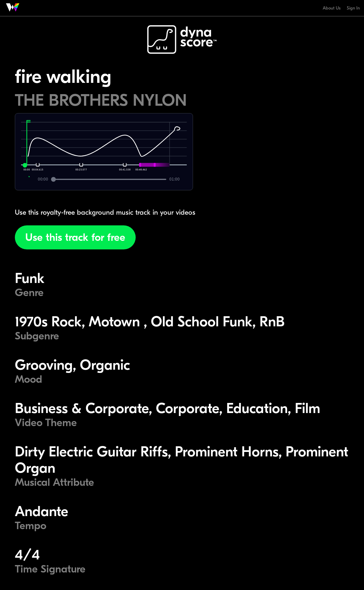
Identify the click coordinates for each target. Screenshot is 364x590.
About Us (332, 8)
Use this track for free (75, 237)
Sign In (353, 8)
